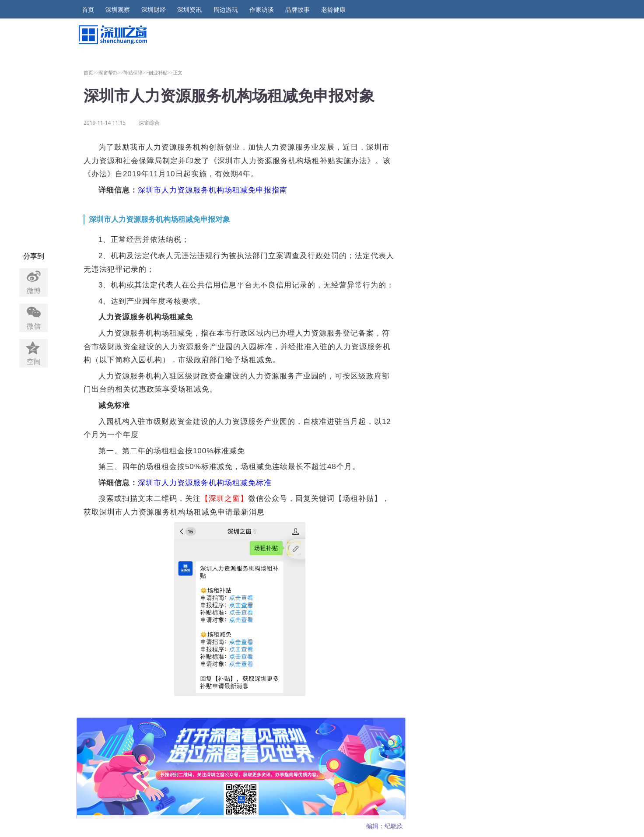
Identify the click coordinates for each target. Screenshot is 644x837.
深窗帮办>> (111, 72)
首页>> (91, 72)
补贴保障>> (136, 72)
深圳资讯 (189, 10)
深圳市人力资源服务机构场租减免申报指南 (213, 190)
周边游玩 (226, 10)
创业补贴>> (161, 72)
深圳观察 (118, 10)
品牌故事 (297, 10)
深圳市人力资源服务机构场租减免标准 (205, 483)
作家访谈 (262, 10)
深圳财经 (154, 10)
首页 (88, 10)
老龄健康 (333, 10)
